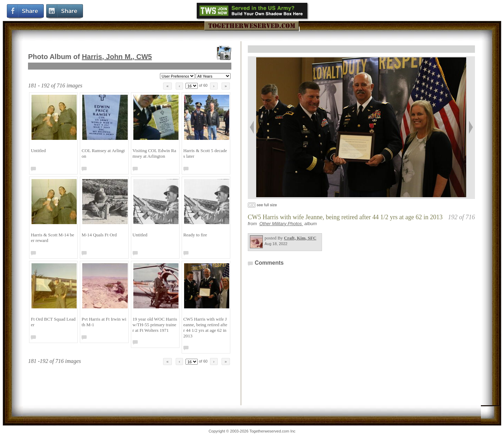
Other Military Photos (281, 224)
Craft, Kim (300, 238)
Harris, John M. (117, 57)
